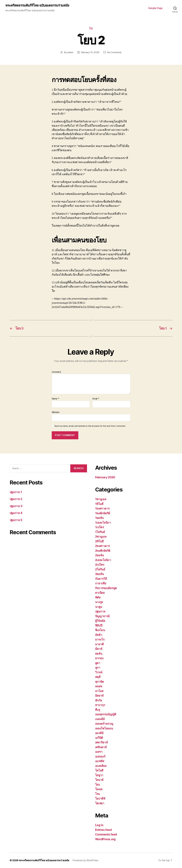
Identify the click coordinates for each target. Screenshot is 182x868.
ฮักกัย (99, 700)
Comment (56, 372)
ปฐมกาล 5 (16, 520)
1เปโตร (100, 527)
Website (56, 412)
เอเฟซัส (100, 761)
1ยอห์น (99, 518)
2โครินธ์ (100, 569)
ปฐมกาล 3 (16, 506)
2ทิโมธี (99, 541)
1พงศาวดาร (102, 509)
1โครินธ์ (100, 532)
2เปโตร (100, 565)
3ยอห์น (100, 574)
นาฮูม (99, 607)
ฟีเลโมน (100, 630)
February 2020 (105, 477)
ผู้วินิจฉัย (100, 621)
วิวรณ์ (99, 672)
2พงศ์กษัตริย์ (103, 551)
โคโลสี (99, 770)
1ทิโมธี (99, 504)
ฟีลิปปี (99, 626)
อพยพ (99, 686)
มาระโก (100, 639)
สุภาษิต (100, 682)
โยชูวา (99, 775)
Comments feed (106, 834)
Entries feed (103, 830)
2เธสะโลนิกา (103, 560)
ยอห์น (99, 654)
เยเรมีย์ (99, 733)
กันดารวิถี (101, 579)
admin (70, 52)
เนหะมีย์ (100, 719)
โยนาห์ (99, 780)
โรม (98, 794)
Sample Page (155, 8)
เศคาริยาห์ (101, 742)
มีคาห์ (99, 649)
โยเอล (99, 789)
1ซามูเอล (101, 499)
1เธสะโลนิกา (103, 523)
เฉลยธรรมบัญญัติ (106, 714)
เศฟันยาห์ (101, 747)
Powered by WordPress (85, 860)
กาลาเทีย (101, 583)
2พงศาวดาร (103, 546)
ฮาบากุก (100, 705)
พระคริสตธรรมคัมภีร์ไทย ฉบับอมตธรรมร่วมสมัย (37, 5)
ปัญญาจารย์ (102, 616)
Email (96, 399)
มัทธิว (99, 635)
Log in (99, 825)
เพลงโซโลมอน (104, 728)
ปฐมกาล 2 (16, 499)
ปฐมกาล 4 (16, 513)
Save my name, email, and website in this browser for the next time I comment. (90, 426)
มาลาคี (99, 644)
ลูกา (98, 668)
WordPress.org (105, 839)
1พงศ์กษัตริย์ (103, 513)
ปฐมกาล (100, 611)
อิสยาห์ (99, 696)
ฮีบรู (98, 710)
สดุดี (98, 677)
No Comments (114, 52)
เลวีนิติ (99, 738)
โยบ (91, 28)
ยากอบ (99, 658)
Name (55, 399)
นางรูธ (99, 602)
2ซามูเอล (101, 537)
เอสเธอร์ (100, 756)
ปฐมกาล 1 (16, 492)
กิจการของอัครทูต (106, 588)
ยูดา (98, 663)
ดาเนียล (100, 593)
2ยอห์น (100, 555)
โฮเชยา (100, 803)
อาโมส (99, 691)
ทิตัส (98, 597)
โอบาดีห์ (100, 799)
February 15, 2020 (90, 52)
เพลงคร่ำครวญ (104, 724)
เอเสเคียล (101, 766)
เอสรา (99, 752)
